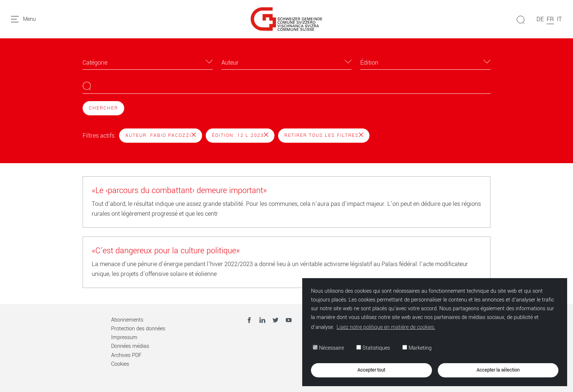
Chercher (103, 108)
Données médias (130, 346)
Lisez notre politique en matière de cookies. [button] (386, 327)
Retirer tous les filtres (324, 135)
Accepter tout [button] (371, 370)
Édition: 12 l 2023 (240, 135)
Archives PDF (126, 355)
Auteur (230, 63)
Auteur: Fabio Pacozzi (161, 135)
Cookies (120, 364)
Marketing (417, 348)
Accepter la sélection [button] (498, 370)
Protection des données (138, 329)
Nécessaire (328, 348)
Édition (369, 63)
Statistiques (373, 348)
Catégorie (95, 63)
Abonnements (127, 320)
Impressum (124, 337)
